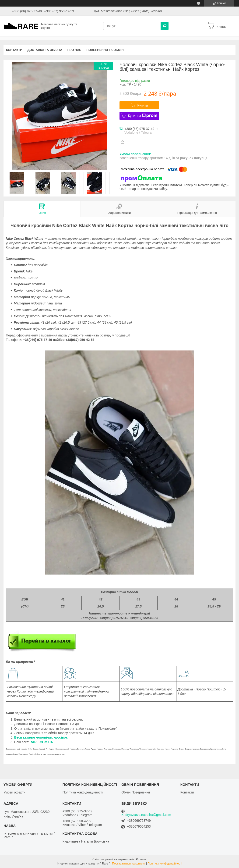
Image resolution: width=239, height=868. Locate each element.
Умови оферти (14, 792)
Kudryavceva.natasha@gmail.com (146, 815)
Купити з (142, 116)
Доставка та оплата (45, 50)
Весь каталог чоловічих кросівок (41, 737)
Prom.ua (141, 859)
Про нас (74, 50)
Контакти (14, 50)
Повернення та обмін (105, 50)
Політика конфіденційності (83, 792)
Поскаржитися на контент (129, 864)
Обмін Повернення (136, 792)
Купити (143, 105)
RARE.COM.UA (41, 742)
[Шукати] (165, 26)
